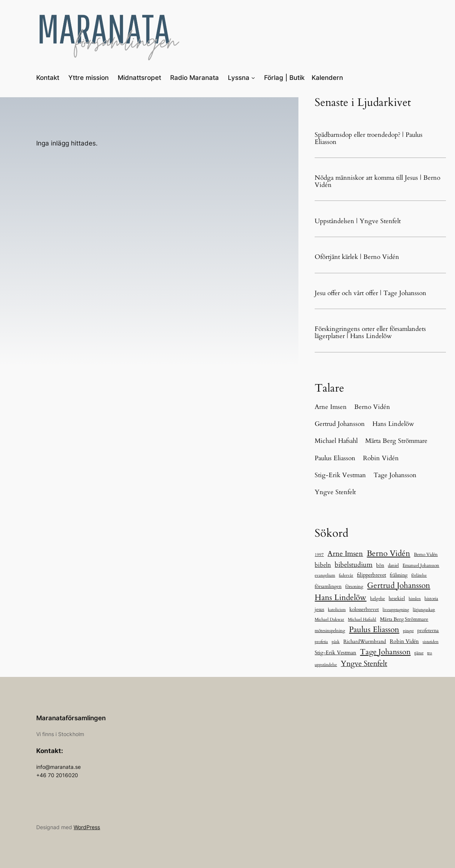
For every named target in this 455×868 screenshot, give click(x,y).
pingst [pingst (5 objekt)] (408, 631)
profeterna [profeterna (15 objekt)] (428, 631)
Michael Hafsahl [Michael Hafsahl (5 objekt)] (362, 619)
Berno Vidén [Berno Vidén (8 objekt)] (426, 554)
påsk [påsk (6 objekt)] (336, 642)
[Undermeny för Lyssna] (253, 78)
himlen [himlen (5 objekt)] (415, 599)
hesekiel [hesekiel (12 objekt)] (397, 599)
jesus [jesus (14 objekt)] (319, 609)
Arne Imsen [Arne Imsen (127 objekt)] (345, 554)
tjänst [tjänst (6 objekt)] (419, 653)
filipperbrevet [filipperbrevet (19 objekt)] (371, 575)
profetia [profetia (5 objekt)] (321, 642)
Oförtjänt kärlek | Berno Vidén (357, 257)
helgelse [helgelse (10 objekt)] (377, 599)
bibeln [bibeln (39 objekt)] (323, 565)
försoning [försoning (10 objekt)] (354, 586)
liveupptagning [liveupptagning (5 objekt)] (396, 610)
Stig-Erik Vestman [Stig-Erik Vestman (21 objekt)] (335, 653)
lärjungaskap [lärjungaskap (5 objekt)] (424, 610)
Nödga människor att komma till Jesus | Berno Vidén (377, 181)
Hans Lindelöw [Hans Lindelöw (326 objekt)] (340, 598)
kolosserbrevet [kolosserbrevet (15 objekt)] (364, 609)
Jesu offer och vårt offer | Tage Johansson (370, 293)
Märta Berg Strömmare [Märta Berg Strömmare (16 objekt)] (404, 619)
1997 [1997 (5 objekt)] (319, 555)
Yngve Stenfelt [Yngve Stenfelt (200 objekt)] (364, 664)
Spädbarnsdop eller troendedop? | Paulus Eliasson (369, 138)
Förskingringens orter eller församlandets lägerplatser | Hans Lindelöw (370, 332)
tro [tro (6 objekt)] (430, 653)
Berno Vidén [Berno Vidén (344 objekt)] (388, 553)
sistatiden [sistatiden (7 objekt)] (430, 642)
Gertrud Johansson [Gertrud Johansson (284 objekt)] (399, 586)
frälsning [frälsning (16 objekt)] (399, 575)
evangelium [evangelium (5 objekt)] (325, 575)
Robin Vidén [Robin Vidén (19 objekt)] (404, 641)
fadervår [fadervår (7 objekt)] (346, 575)
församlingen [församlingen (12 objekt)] (328, 586)
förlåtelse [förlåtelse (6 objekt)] (419, 575)
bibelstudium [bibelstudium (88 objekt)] (354, 565)
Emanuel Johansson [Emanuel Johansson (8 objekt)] (421, 565)
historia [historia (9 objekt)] (431, 599)
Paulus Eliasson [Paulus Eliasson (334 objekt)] (374, 630)
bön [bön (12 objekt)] (380, 565)
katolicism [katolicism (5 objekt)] (337, 610)
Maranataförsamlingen (71, 718)
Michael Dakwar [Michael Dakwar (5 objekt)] (329, 619)
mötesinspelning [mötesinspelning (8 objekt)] (330, 631)
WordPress (87, 827)
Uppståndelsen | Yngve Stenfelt (358, 221)
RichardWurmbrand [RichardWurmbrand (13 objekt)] (365, 641)
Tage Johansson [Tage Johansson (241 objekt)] (385, 652)
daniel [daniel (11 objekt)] (393, 566)
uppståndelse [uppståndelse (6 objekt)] (326, 665)
